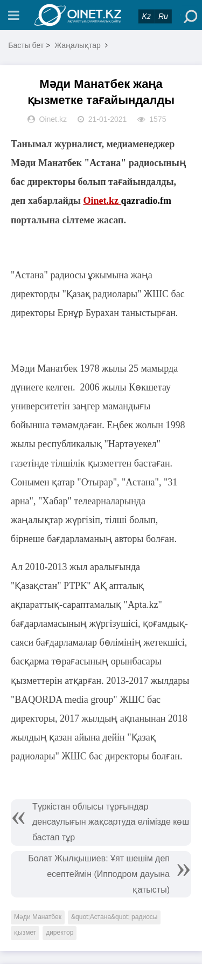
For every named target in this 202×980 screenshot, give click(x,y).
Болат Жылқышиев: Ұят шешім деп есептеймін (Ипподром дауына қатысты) (99, 874)
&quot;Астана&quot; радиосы (114, 917)
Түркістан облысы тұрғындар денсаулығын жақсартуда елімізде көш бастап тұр (111, 822)
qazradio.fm (146, 201)
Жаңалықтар (78, 45)
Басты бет (26, 45)
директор (60, 933)
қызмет (25, 933)
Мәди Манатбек (38, 917)
